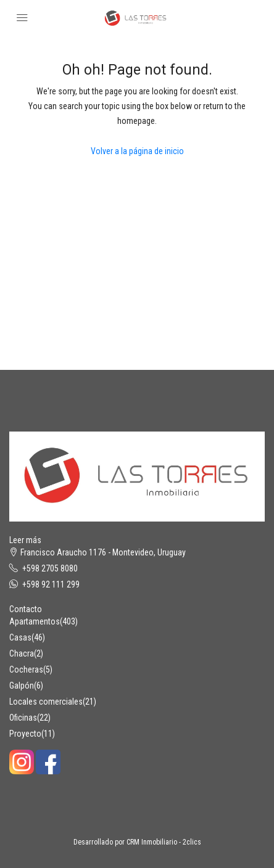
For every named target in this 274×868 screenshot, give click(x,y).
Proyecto (25, 734)
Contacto (26, 609)
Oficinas (23, 718)
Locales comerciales (46, 702)
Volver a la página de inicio (137, 151)
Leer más (25, 540)
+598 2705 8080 (50, 568)
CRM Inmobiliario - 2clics (164, 842)
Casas (20, 637)
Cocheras (26, 669)
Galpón (22, 686)
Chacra (22, 653)
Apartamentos (35, 621)
